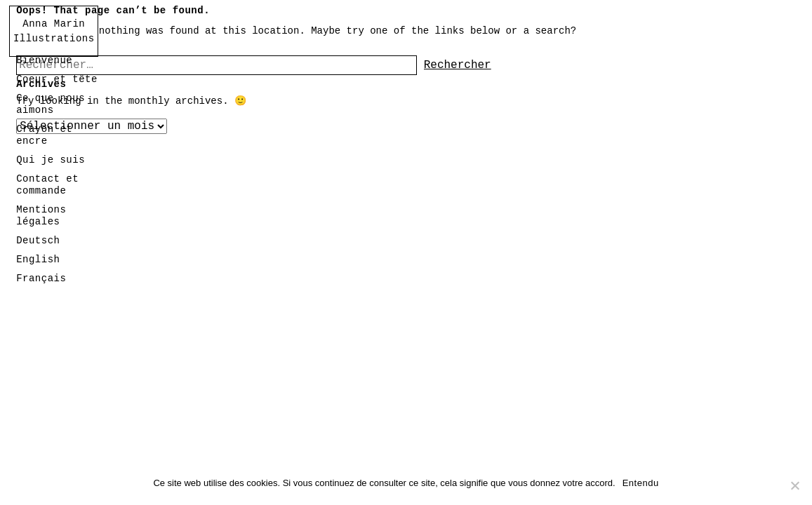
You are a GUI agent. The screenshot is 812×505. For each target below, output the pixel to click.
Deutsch (38, 241)
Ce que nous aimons (51, 104)
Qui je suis (51, 160)
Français (41, 278)
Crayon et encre (44, 135)
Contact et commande (47, 185)
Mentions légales (41, 216)
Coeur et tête (57, 79)
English (38, 260)
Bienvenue (44, 60)
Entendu (641, 483)
